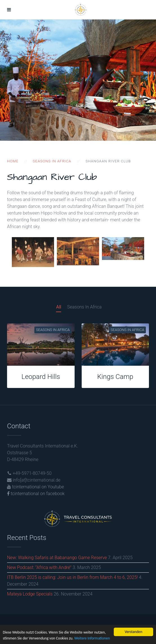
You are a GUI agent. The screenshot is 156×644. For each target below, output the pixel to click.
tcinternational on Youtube (35, 487)
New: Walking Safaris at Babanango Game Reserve (57, 558)
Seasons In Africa (84, 307)
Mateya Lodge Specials (30, 594)
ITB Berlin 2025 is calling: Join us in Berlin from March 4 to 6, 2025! (72, 577)
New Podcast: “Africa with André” (39, 567)
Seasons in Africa (52, 161)
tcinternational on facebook (36, 494)
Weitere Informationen (92, 638)
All (59, 307)
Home (13, 161)
